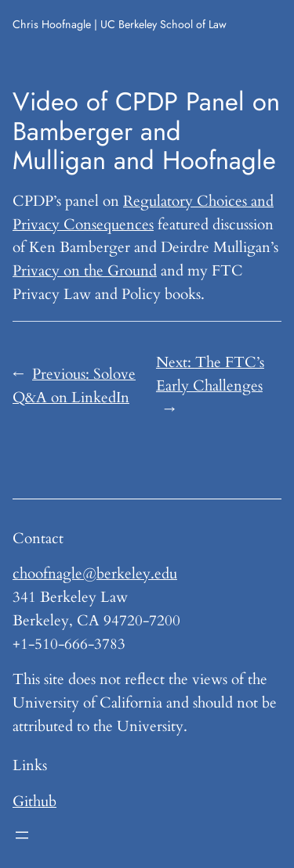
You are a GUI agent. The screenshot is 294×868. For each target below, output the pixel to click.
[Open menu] (22, 835)
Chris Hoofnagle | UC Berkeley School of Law (120, 24)
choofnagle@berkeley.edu (95, 574)
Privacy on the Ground (85, 271)
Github (34, 801)
